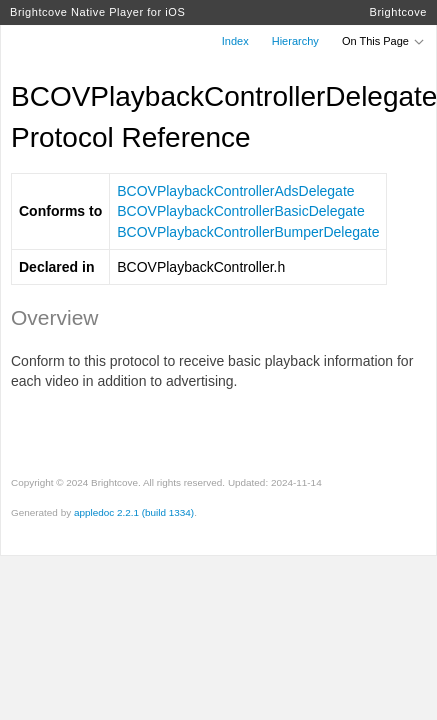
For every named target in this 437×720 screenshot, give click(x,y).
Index (235, 41)
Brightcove (398, 12)
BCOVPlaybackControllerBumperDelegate (248, 232)
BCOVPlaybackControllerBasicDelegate (240, 211)
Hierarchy (295, 41)
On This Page (384, 41)
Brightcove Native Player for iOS (97, 12)
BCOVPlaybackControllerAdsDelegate (235, 191)
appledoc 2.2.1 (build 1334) (134, 512)
